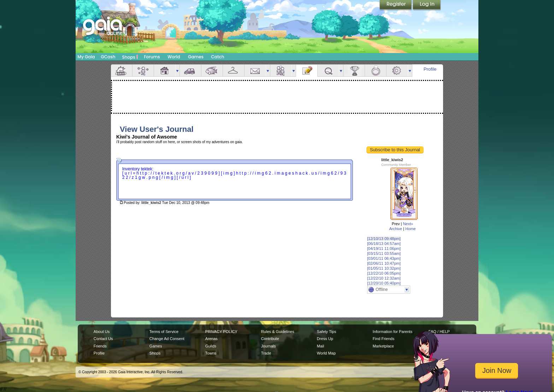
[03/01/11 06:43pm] (384, 258)
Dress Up (325, 339)
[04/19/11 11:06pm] (384, 248)
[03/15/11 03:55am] (384, 253)
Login (427, 5)
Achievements (354, 71)
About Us (102, 332)
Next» (408, 224)
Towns (211, 353)
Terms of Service (164, 332)
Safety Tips (327, 332)
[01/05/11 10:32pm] (384, 268)
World (174, 57)
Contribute (270, 339)
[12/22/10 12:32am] (384, 278)
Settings (397, 71)
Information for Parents (393, 332)
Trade (266, 353)
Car (190, 71)
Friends (281, 71)
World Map (326, 353)
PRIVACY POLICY (221, 332)
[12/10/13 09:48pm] (384, 239)
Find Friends (384, 339)
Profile (430, 69)
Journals (269, 346)
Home (410, 229)
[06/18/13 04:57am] (384, 244)
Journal (307, 71)
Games (196, 57)
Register (396, 5)
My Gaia (86, 57)
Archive (396, 229)
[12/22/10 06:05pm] (384, 273)
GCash (108, 57)
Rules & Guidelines (278, 332)
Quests (328, 71)
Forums (152, 57)
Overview (122, 71)
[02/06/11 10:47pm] (384, 263)
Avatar (143, 71)
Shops (130, 57)
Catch (218, 57)
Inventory (234, 71)
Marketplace (383, 346)
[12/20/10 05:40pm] (384, 283)
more (177, 71)
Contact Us (103, 339)
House (165, 71)
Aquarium (212, 71)
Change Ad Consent (167, 339)
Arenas (211, 339)
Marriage (376, 71)
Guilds (211, 346)
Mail (255, 71)
